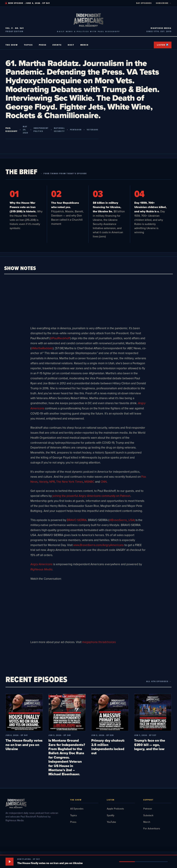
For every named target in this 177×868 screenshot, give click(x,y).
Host (71, 45)
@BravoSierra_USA (122, 520)
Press (43, 45)
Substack (148, 815)
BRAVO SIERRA (77, 520)
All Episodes (77, 809)
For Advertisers (152, 828)
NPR (52, 482)
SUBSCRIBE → (164, 3)
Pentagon (76, 130)
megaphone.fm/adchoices (99, 642)
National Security (59, 130)
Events (57, 45)
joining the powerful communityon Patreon (91, 496)
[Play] (10, 862)
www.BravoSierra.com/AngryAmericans (99, 545)
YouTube (111, 822)
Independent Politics (41, 130)
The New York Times (70, 482)
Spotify (111, 815)
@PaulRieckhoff (60, 338)
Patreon (148, 809)
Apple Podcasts (115, 809)
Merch (85, 45)
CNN (104, 482)
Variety (43, 482)
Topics (28, 45)
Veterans (92, 130)
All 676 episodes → (159, 681)
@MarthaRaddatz (42, 348)
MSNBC (89, 482)
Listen (163, 45)
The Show (12, 45)
